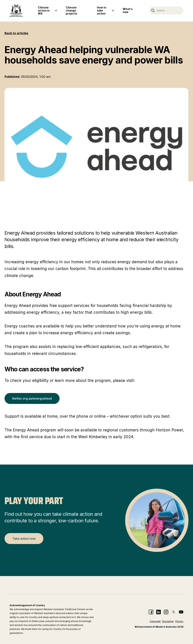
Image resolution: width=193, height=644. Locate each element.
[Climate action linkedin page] (159, 612)
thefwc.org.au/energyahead (32, 398)
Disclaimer (168, 621)
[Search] (153, 11)
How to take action (102, 10)
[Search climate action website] (166, 11)
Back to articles (16, 33)
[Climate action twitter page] (174, 612)
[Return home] (16, 11)
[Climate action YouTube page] (181, 612)
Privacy (179, 621)
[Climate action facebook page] (151, 612)
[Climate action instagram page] (166, 612)
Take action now (24, 539)
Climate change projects (72, 10)
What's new (128, 10)
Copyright (155, 621)
